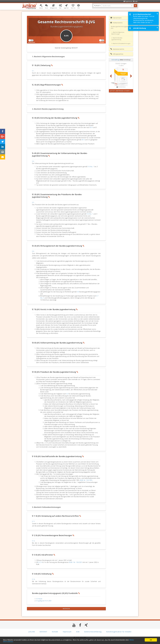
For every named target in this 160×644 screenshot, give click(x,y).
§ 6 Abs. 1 (91, 167)
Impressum (67, 632)
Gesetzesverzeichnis (117, 49)
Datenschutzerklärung (93, 632)
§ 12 (33, 541)
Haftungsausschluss (117, 54)
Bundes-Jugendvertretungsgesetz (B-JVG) (121, 27)
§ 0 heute (39, 599)
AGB (78, 632)
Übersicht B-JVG (116, 18)
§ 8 (78, 292)
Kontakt (55, 632)
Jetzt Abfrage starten (121, 91)
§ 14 (33, 579)
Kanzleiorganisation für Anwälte (119, 632)
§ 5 (33, 202)
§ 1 (33, 71)
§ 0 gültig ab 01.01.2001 (44, 601)
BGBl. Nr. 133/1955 (86, 480)
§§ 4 (92, 127)
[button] (41, 6)
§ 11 (33, 521)
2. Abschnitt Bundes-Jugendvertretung (117, 39)
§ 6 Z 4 (40, 562)
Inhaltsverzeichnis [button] (116, 23)
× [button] (157, 14)
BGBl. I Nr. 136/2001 (76, 562)
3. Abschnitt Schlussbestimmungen (121, 43)
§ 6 (33, 251)
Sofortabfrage (116, 60)
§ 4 (33, 161)
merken (66, 609)
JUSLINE (32, 632)
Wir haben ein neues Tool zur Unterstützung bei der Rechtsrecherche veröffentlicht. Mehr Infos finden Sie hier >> (144, 19)
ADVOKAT (43, 632)
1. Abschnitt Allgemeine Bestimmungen (118, 33)
